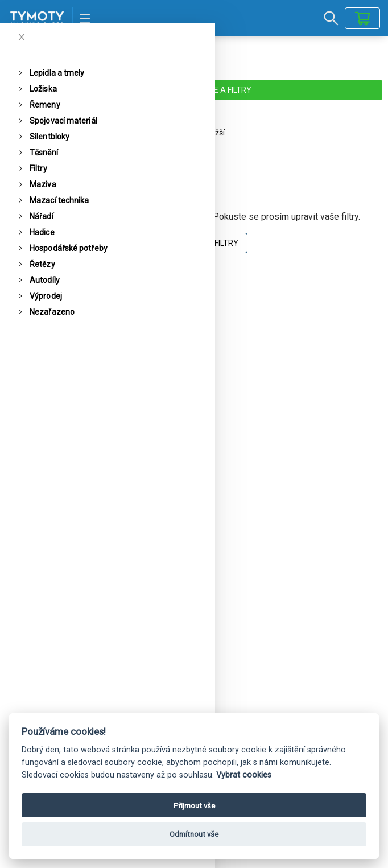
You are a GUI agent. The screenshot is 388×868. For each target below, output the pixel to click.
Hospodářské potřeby (69, 248)
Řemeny (45, 105)
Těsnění (44, 153)
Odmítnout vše (194, 834)
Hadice (42, 232)
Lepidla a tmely (57, 73)
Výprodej (46, 296)
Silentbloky (49, 137)
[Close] (22, 37)
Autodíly (45, 280)
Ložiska (43, 89)
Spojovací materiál (63, 121)
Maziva (43, 184)
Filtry (38, 168)
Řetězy (42, 264)
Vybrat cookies (244, 775)
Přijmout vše (194, 806)
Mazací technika (59, 200)
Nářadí (42, 216)
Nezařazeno (52, 312)
